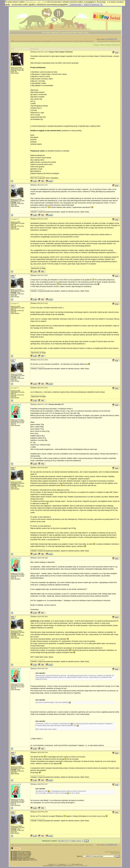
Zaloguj (86, 33)
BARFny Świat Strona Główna (21, 41)
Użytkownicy (55, 33)
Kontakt (80, 33)
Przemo (68, 864)
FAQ (44, 33)
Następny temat (115, 41)
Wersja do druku (115, 853)
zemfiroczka (15, 405)
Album (75, 33)
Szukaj (48, 33)
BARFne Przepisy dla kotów (56, 41)
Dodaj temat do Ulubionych (112, 852)
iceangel (14, 219)
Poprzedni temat (103, 41)
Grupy (62, 33)
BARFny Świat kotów (39, 41)
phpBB (57, 864)
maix (13, 185)
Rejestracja (68, 33)
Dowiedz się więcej (35, 2)
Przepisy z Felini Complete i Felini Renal (80, 41)
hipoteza (14, 52)
